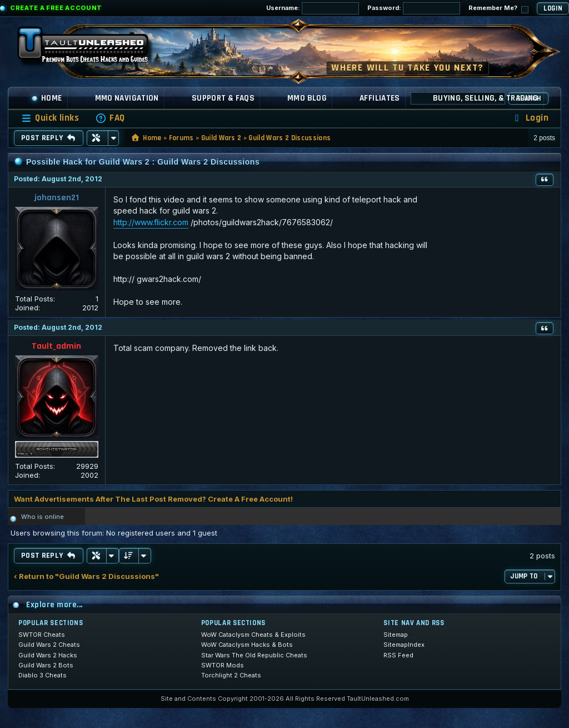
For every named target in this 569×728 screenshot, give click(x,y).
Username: (313, 8)
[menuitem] (110, 118)
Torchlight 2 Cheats (231, 675)
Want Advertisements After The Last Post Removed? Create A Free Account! (153, 499)
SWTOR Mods (223, 665)
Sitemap (396, 635)
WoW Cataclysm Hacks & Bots (247, 645)
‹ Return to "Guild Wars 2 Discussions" (86, 576)
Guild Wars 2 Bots (46, 665)
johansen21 (57, 198)
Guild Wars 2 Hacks (48, 655)
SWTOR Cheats (42, 635)
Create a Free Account (56, 8)
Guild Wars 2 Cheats (49, 645)
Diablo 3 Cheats (43, 675)
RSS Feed (398, 655)
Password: (414, 8)
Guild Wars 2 (221, 138)
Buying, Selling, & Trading (486, 98)
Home (47, 98)
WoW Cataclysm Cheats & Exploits (253, 635)
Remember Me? (498, 9)
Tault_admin (56, 346)
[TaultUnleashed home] (91, 48)
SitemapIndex (404, 645)
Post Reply (49, 138)
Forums (181, 138)
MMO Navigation (127, 98)
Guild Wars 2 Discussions (290, 138)
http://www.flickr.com (151, 222)
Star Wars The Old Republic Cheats (254, 655)
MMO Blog (307, 98)
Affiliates (380, 98)
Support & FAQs (223, 98)
